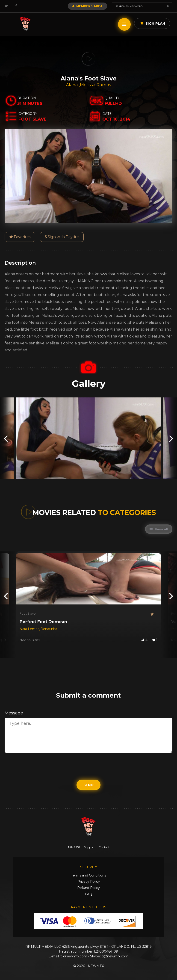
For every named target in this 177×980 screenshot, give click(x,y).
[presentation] (6, 438)
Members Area (87, 6)
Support (89, 847)
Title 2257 (74, 847)
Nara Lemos (29, 629)
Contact (104, 847)
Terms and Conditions (89, 875)
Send (88, 785)
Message (14, 713)
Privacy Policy (89, 882)
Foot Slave (28, 613)
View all (159, 529)
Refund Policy (88, 888)
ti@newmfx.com (74, 956)
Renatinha (49, 629)
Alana (72, 85)
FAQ (89, 894)
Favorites (20, 237)
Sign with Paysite (62, 237)
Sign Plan (153, 23)
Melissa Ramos (96, 85)
